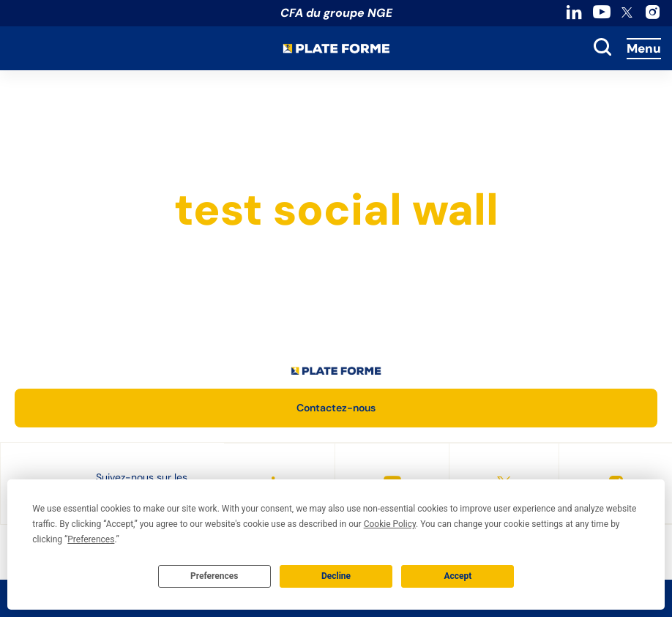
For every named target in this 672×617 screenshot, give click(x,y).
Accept (458, 576)
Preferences (214, 576)
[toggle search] (602, 48)
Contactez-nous (336, 408)
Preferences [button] (91, 539)
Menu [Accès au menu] (644, 48)
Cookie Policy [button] (390, 524)
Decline (336, 576)
